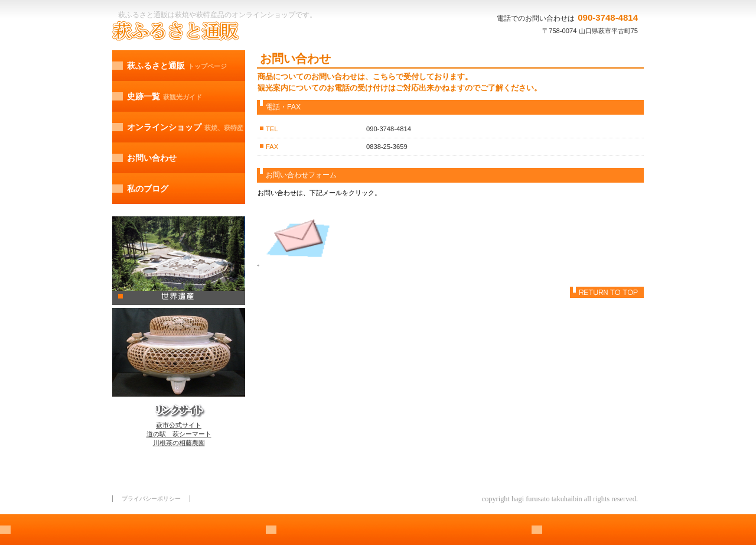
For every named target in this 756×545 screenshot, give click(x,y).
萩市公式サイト (179, 425)
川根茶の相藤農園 (179, 443)
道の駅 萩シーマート (179, 434)
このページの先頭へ (607, 292)
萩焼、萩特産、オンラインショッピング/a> (179, 352)
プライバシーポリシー (151, 499)
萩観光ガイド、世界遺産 (179, 261)
